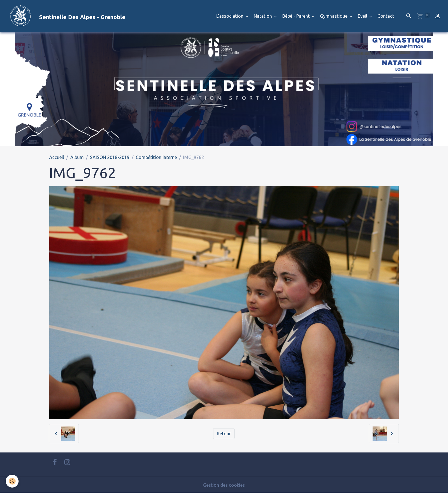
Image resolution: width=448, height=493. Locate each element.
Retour (224, 434)
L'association (230, 16)
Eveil (363, 16)
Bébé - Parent (297, 16)
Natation (263, 16)
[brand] (65, 16)
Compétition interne (156, 157)
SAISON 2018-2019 (110, 157)
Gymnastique (334, 16)
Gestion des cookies (224, 485)
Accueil (57, 157)
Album (77, 157)
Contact (386, 16)
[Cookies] (12, 481)
